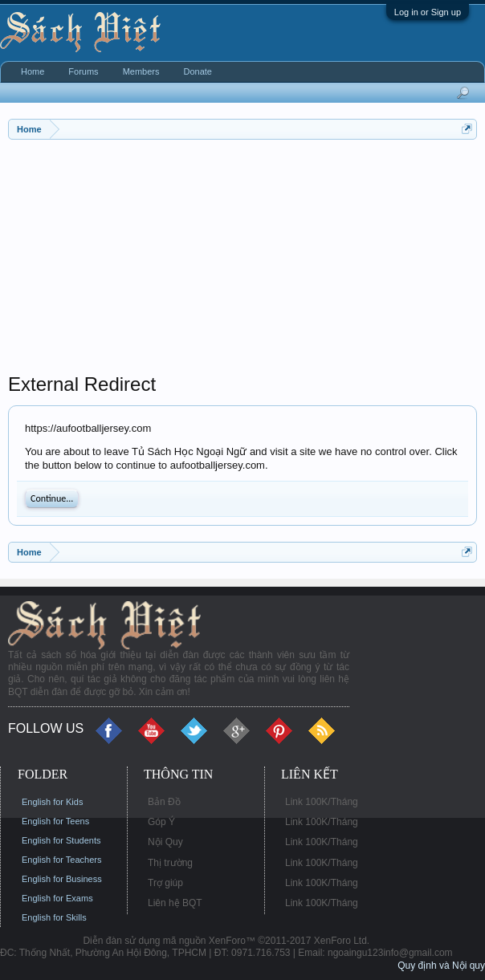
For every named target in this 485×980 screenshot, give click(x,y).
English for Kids (52, 802)
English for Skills (54, 917)
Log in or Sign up (428, 12)
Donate (197, 71)
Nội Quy (165, 842)
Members (141, 71)
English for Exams (57, 898)
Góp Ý (161, 822)
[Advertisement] (243, 260)
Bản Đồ (164, 802)
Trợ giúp (165, 883)
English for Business (62, 879)
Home (33, 71)
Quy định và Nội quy (441, 966)
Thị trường (170, 863)
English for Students (61, 840)
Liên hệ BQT (175, 903)
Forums (83, 71)
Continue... (52, 498)
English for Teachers (61, 860)
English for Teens (55, 821)
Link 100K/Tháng (322, 802)
